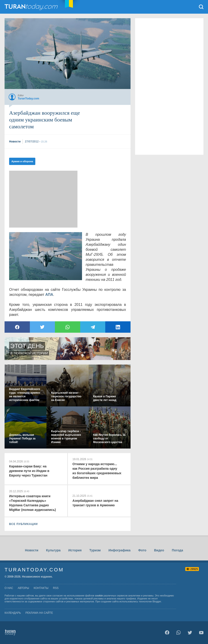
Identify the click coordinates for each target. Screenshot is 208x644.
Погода (177, 550)
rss (56, 588)
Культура (53, 550)
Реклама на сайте (39, 613)
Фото (142, 550)
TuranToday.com (32, 7)
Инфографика (119, 550)
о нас (9, 588)
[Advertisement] (43, 199)
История (75, 550)
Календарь (13, 613)
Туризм (95, 550)
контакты (41, 588)
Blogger (157, 601)
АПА (49, 295)
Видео (159, 550)
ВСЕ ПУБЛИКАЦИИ (23, 524)
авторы (23, 588)
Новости (32, 550)
